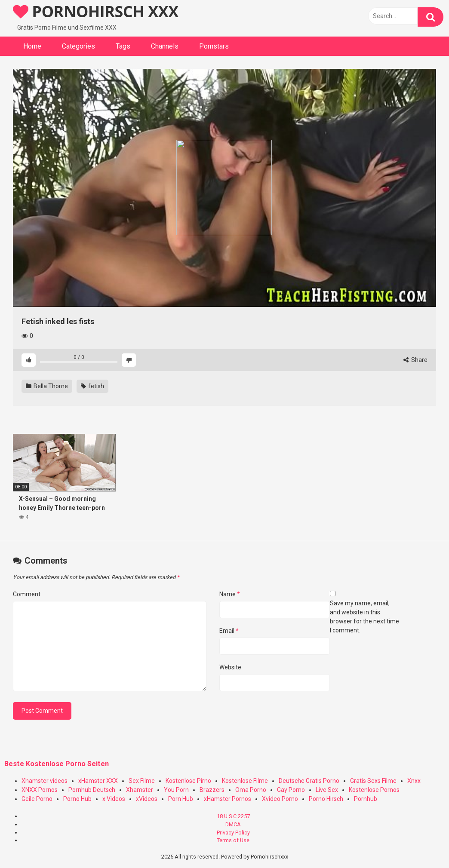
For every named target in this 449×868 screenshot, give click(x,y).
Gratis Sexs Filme (373, 781)
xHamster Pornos (228, 799)
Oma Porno (251, 790)
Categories (78, 46)
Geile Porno (37, 799)
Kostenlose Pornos (374, 790)
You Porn (176, 790)
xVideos (147, 799)
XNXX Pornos (40, 790)
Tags (123, 46)
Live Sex (327, 790)
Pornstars (214, 46)
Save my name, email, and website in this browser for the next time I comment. (364, 617)
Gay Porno (291, 790)
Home (32, 46)
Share (415, 360)
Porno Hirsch (326, 799)
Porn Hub (181, 799)
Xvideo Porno (280, 799)
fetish (92, 386)
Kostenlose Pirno (188, 781)
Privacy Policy (233, 833)
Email (229, 631)
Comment (27, 594)
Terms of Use (233, 840)
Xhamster (140, 790)
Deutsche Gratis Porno (309, 781)
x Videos (114, 799)
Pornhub (366, 799)
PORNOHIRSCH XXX (96, 11)
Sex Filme (142, 781)
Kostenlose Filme (245, 781)
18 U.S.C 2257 (233, 816)
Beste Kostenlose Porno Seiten (57, 764)
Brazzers (212, 790)
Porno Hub (77, 799)
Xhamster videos (45, 781)
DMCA (233, 824)
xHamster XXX (98, 781)
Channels (165, 46)
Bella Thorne (47, 386)
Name (230, 594)
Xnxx (414, 781)
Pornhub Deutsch (92, 790)
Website (230, 667)
